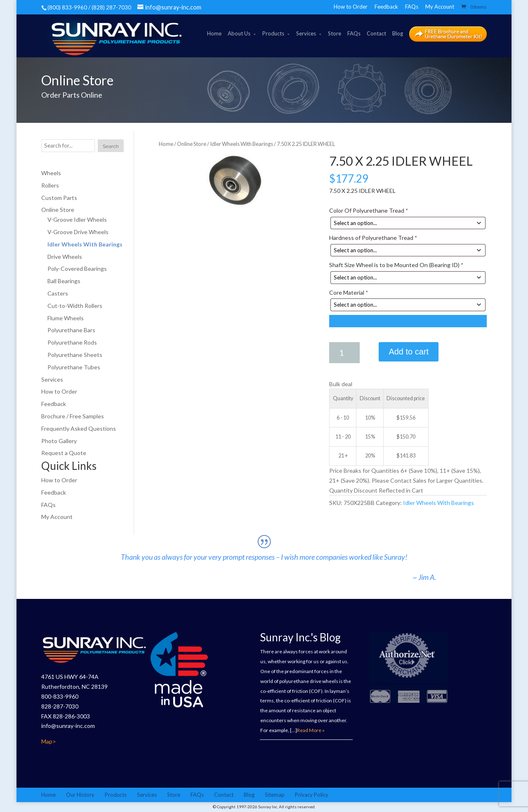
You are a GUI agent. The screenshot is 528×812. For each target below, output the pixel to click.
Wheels (51, 173)
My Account (440, 7)
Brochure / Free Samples (73, 416)
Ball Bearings (64, 281)
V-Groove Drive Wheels (78, 232)
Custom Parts (59, 198)
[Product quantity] (344, 353)
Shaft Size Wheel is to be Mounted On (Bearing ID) (396, 265)
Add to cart (409, 352)
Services (306, 33)
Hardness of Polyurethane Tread (373, 238)
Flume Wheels (66, 318)
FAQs (412, 7)
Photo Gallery (59, 441)
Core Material (348, 292)
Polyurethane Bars (71, 330)
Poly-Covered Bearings (77, 269)
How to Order (351, 7)
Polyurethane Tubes (74, 367)
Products (273, 33)
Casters (58, 293)
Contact (376, 33)
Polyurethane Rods (72, 342)
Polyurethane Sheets (75, 355)
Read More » (311, 730)
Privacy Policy (312, 795)
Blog (398, 33)
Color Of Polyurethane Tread (368, 210)
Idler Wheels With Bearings (242, 144)
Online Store (192, 144)
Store (335, 33)
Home (214, 33)
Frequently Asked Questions (79, 428)
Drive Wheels (65, 257)
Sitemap (275, 795)
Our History (80, 795)
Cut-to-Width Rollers (75, 306)
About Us (239, 33)
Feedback (386, 7)
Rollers (50, 185)
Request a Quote (64, 453)
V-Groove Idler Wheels (77, 219)
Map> (49, 741)
